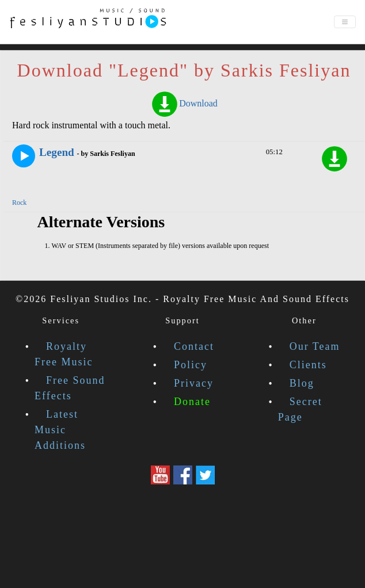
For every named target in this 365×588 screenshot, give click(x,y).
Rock (19, 203)
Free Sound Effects (70, 388)
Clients (308, 365)
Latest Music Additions (60, 430)
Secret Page (300, 409)
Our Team (315, 346)
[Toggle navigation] (345, 22)
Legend (57, 152)
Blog (302, 383)
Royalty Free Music (64, 354)
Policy (191, 365)
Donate (192, 402)
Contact (194, 346)
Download (184, 103)
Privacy (194, 383)
